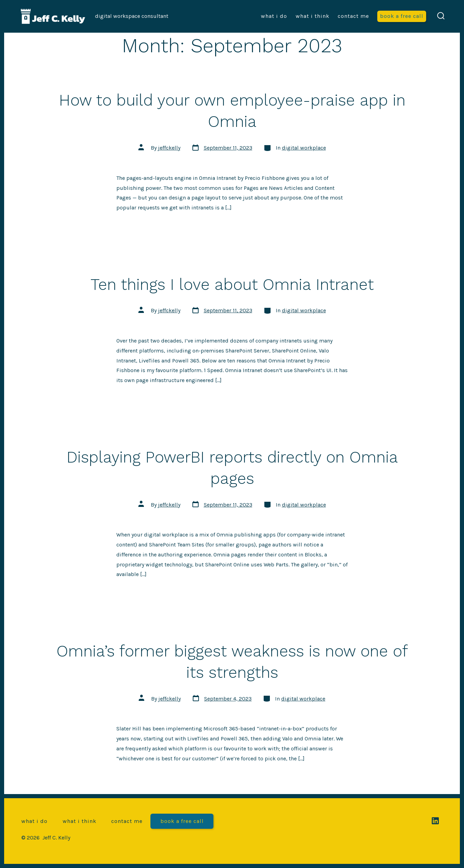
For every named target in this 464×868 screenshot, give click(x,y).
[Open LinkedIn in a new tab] (435, 821)
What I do (274, 16)
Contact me (353, 16)
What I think (313, 16)
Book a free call (402, 16)
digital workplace (304, 148)
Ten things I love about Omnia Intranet (232, 284)
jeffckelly (169, 148)
